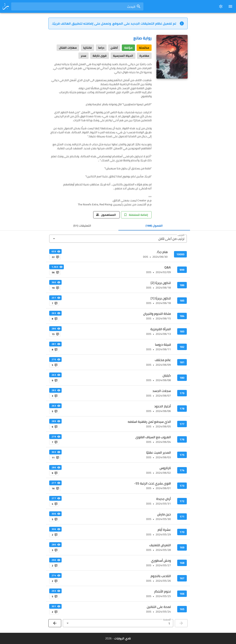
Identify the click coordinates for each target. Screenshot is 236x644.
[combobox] (77, 6)
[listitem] (118, 254)
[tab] (154, 226)
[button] (118, 239)
